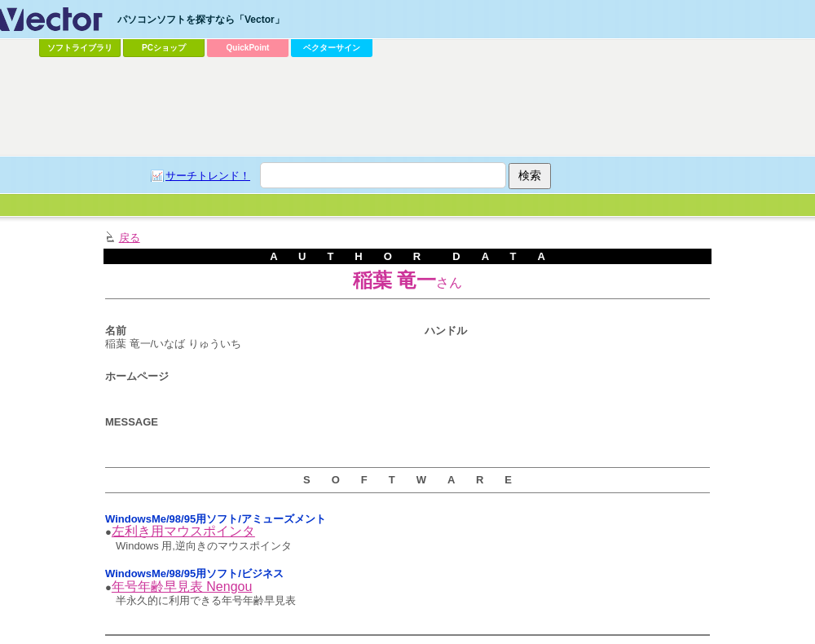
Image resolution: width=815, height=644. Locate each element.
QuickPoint (248, 48)
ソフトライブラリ (80, 48)
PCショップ (164, 48)
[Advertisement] (378, 184)
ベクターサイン (332, 48)
